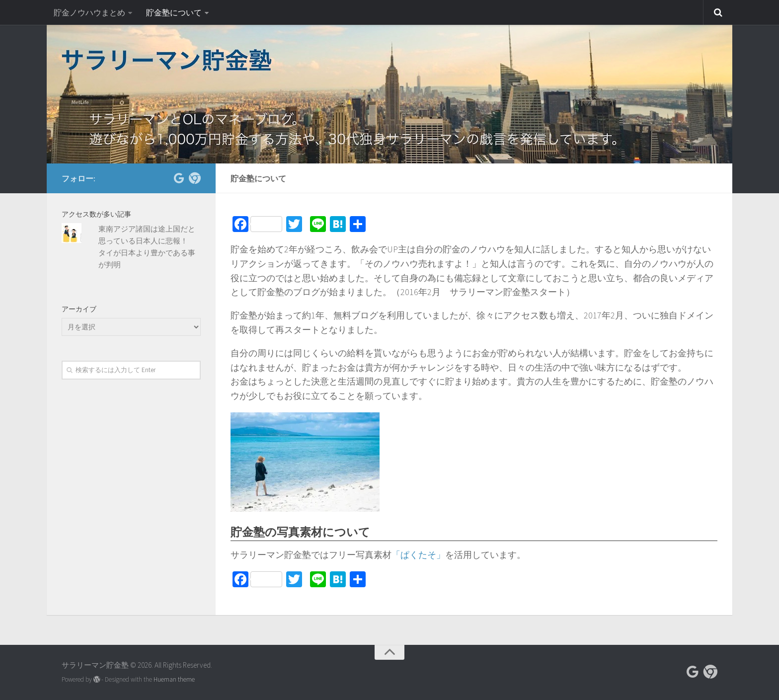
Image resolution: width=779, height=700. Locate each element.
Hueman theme (174, 679)
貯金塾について (174, 12)
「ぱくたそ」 (418, 555)
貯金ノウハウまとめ (89, 12)
